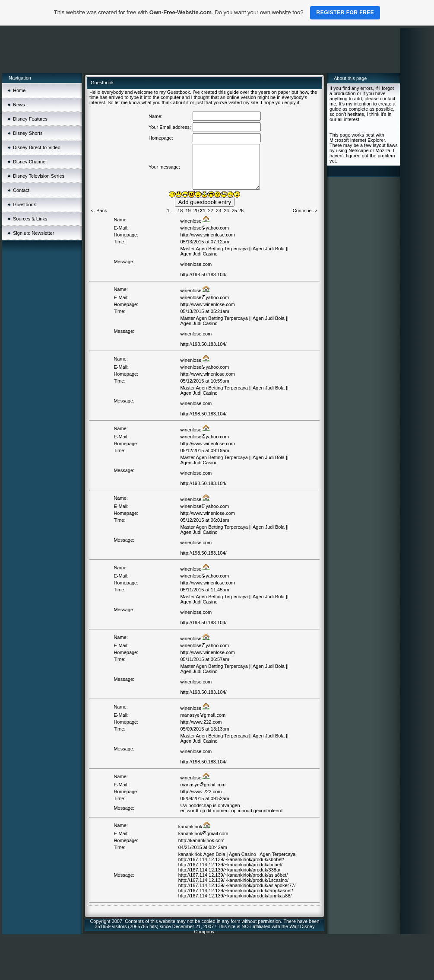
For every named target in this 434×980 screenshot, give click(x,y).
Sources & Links (30, 219)
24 (226, 211)
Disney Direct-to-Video (37, 147)
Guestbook (24, 204)
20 (196, 211)
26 (241, 211)
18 (180, 211)
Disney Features (30, 119)
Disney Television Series (39, 176)
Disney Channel (30, 162)
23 (219, 211)
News (19, 105)
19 (188, 211)
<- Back (99, 211)
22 (210, 211)
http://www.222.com (201, 722)
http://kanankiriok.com (201, 840)
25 (234, 211)
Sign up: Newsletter (33, 233)
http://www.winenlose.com (207, 235)
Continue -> (305, 211)
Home (19, 90)
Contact (21, 190)
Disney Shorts (28, 133)
